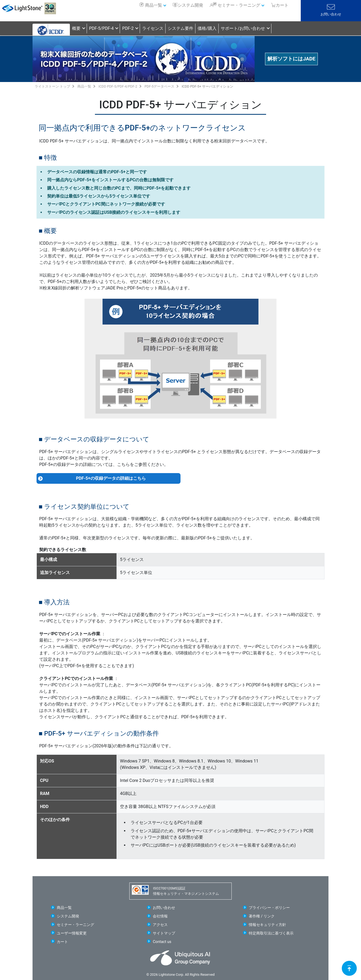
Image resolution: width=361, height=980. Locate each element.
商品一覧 (154, 5)
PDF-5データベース (159, 86)
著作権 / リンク (262, 916)
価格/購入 (207, 28)
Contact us (162, 942)
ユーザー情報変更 (72, 933)
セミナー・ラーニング (239, 5)
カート (62, 942)
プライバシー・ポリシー (269, 908)
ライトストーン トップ (52, 86)
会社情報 (160, 916)
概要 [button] (76, 28)
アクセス (160, 925)
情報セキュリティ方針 (267, 925)
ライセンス (153, 28)
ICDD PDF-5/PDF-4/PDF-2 (118, 86)
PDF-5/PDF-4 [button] (101, 28)
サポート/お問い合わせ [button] (243, 28)
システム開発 (190, 5)
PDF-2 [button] (128, 28)
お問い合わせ (331, 14)
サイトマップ (164, 933)
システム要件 (180, 28)
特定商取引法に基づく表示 (271, 933)
